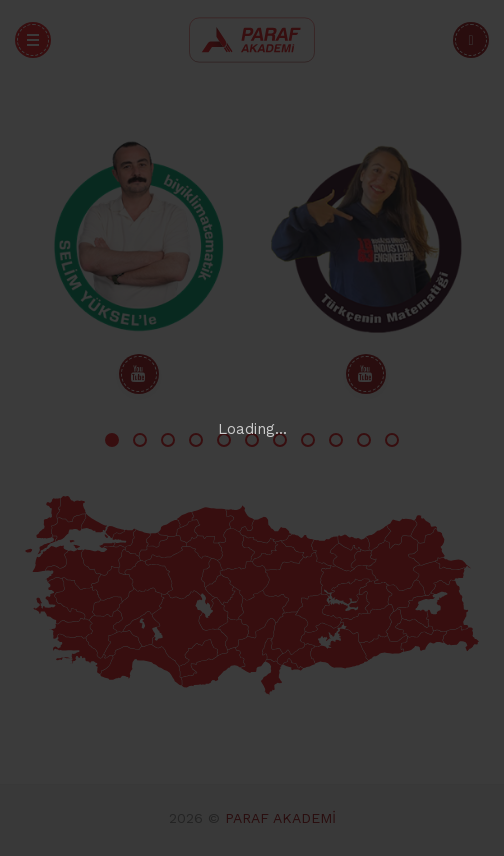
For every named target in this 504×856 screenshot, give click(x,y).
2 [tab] (140, 440)
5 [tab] (224, 440)
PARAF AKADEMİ (280, 818)
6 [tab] (252, 440)
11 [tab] (392, 440)
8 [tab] (308, 440)
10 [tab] (364, 440)
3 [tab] (168, 440)
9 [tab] (336, 440)
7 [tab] (280, 440)
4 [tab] (196, 440)
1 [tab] (112, 440)
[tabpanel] (138, 265)
